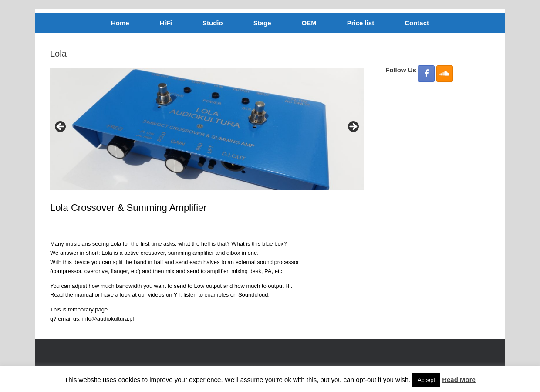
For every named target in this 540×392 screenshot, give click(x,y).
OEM (309, 23)
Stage (262, 23)
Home (120, 23)
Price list (361, 23)
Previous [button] (61, 127)
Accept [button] (426, 380)
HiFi (166, 23)
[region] (207, 129)
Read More (459, 380)
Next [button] (353, 127)
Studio (213, 23)
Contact (417, 23)
